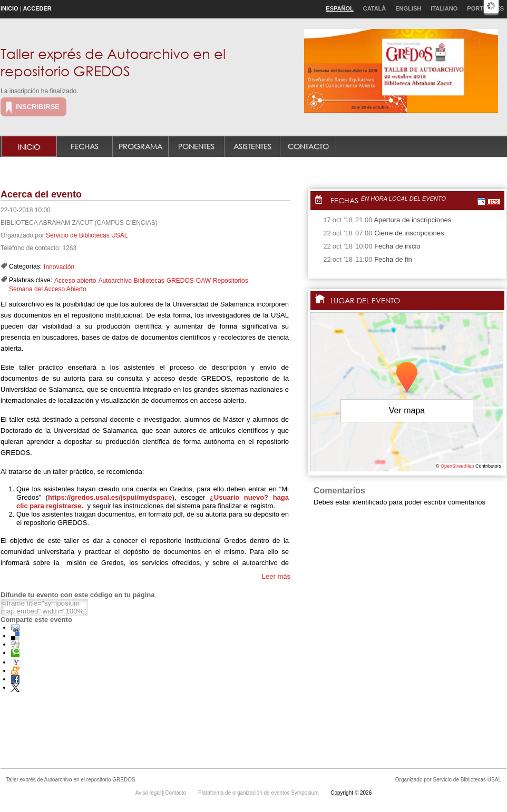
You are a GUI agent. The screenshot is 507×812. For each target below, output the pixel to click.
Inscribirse (37, 107)
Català (375, 8)
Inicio (9, 8)
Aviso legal (149, 793)
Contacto (308, 146)
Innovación (59, 267)
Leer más (276, 576)
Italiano (444, 8)
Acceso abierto (75, 281)
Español (339, 8)
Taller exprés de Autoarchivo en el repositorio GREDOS (113, 62)
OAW (203, 281)
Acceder (37, 8)
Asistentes (252, 146)
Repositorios (231, 281)
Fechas (85, 146)
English (408, 8)
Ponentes (196, 146)
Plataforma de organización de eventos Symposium (259, 793)
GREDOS (180, 281)
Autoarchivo (115, 281)
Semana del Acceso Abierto (48, 289)
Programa (140, 146)
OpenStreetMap (457, 466)
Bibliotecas (149, 281)
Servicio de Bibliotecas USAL (87, 235)
